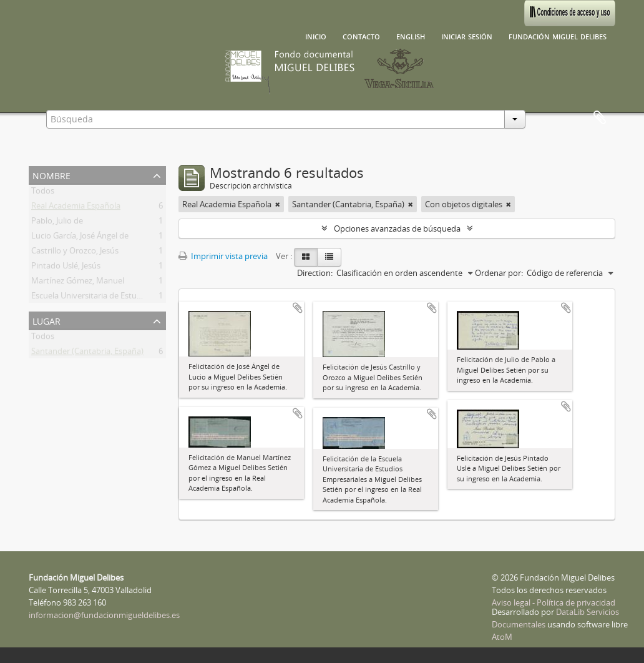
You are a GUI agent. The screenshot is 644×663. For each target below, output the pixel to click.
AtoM (502, 637)
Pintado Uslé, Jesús (66, 268)
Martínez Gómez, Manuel (78, 283)
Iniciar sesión (467, 36)
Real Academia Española (76, 208)
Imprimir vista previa (223, 256)
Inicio (316, 36)
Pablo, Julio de (57, 223)
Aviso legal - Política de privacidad (554, 602)
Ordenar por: (499, 273)
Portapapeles (600, 118)
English (411, 36)
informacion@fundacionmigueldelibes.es (104, 615)
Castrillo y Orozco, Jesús (75, 253)
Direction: (315, 273)
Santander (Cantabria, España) (87, 353)
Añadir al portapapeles (298, 308)
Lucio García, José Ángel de (80, 238)
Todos (43, 193)
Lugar (46, 320)
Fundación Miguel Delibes (558, 36)
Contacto (361, 36)
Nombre (51, 174)
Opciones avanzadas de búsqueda (397, 228)
